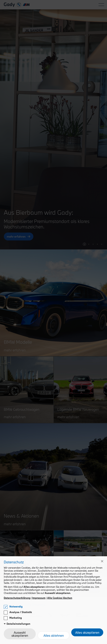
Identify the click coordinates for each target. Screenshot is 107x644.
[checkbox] (6, 607)
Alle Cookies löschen (60, 598)
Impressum (39, 598)
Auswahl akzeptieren (20, 634)
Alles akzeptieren (87, 632)
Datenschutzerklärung (17, 598)
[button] (84, 244)
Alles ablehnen (54, 635)
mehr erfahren (16, 237)
